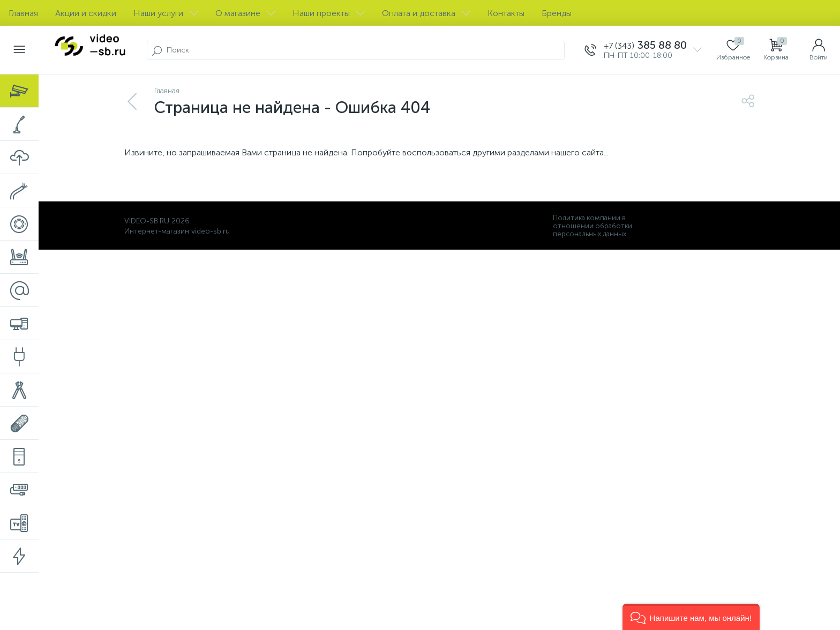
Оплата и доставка (426, 13)
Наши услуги (166, 13)
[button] (691, 617)
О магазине (245, 13)
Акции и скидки (86, 13)
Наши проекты (329, 13)
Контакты (506, 13)
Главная (23, 13)
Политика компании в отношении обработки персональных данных (592, 226)
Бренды (557, 13)
